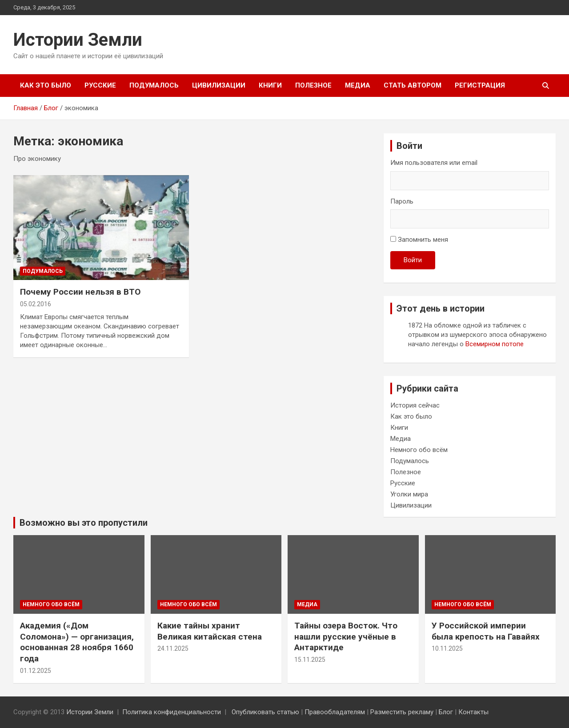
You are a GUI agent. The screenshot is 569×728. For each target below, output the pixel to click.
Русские (100, 85)
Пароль (402, 201)
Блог (446, 712)
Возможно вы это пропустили (84, 523)
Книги (270, 85)
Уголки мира (409, 494)
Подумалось (154, 85)
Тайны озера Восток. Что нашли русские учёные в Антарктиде (346, 636)
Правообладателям (335, 712)
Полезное (313, 85)
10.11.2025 (447, 648)
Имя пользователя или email (434, 163)
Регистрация (480, 85)
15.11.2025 (310, 660)
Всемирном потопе (495, 344)
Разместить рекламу (402, 712)
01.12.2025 (36, 671)
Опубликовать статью (265, 712)
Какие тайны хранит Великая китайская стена (210, 631)
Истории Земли (78, 40)
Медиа (358, 85)
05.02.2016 (36, 304)
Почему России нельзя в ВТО (80, 292)
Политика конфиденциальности (172, 712)
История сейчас (415, 405)
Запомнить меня (423, 240)
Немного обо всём (419, 450)
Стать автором (413, 85)
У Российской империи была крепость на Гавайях (486, 631)
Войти (413, 260)
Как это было (46, 85)
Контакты (473, 712)
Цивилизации (219, 85)
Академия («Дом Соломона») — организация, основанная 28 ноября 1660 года (77, 642)
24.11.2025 (173, 648)
